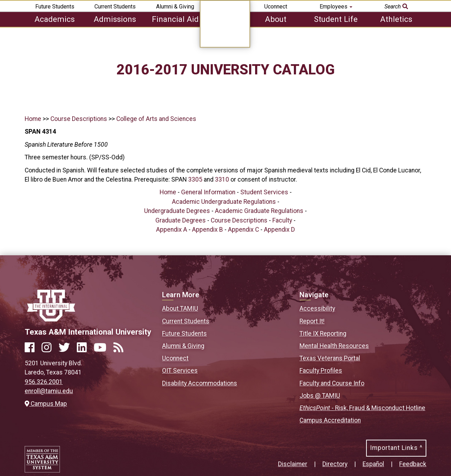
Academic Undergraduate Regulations (224, 202)
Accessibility (317, 309)
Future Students (55, 7)
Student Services (264, 192)
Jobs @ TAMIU (320, 396)
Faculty (282, 220)
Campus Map (46, 404)
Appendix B (208, 230)
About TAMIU (180, 309)
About (276, 19)
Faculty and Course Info (332, 383)
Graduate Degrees (181, 220)
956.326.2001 (44, 382)
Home (33, 119)
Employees (336, 7)
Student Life (336, 19)
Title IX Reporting (323, 334)
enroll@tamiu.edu (49, 391)
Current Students (115, 7)
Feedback (413, 464)
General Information (208, 192)
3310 (222, 179)
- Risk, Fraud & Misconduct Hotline (362, 408)
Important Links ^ (396, 448)
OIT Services (180, 371)
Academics (55, 19)
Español (373, 464)
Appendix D (279, 230)
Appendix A (172, 230)
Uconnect (276, 7)
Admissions (115, 19)
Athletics (396, 19)
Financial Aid (175, 19)
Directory (335, 464)
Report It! (312, 321)
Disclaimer (293, 464)
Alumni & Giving (175, 7)
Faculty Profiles (321, 371)
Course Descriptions (79, 119)
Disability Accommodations (200, 383)
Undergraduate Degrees (177, 211)
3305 (195, 179)
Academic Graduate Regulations (259, 211)
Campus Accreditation (330, 420)
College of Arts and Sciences (156, 119)
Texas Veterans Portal (330, 358)
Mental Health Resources (334, 346)
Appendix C (243, 230)
